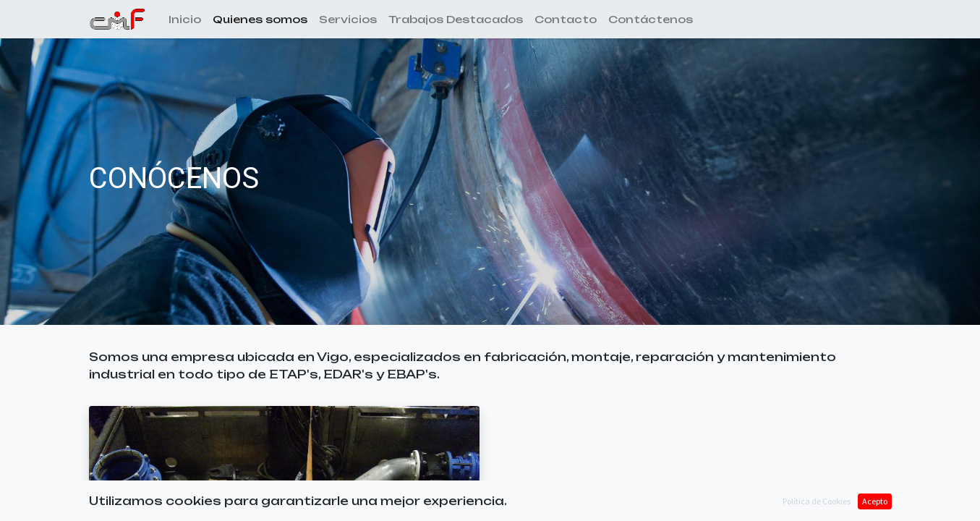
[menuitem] (185, 19)
